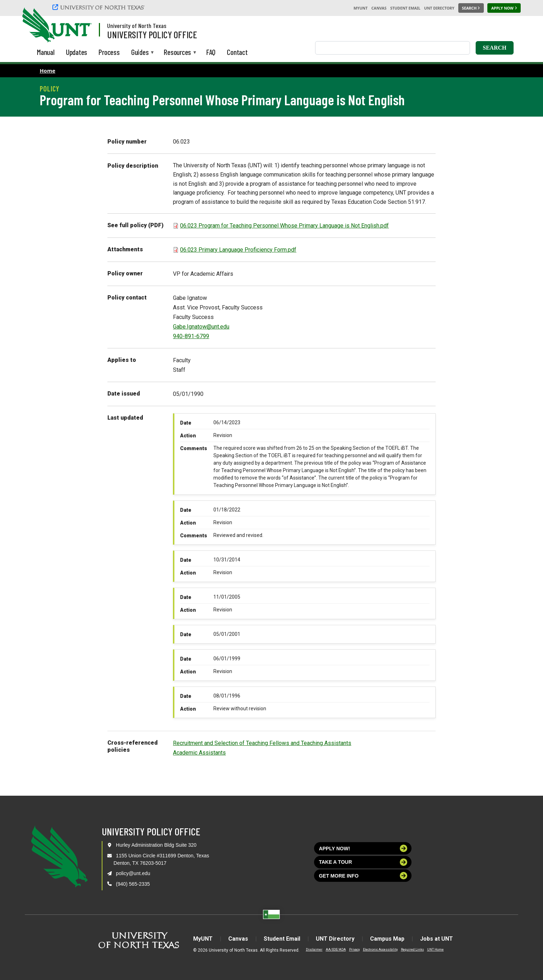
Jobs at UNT (436, 939)
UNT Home (435, 950)
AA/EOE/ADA (336, 950)
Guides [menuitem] (140, 53)
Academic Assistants (199, 753)
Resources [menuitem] (177, 53)
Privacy (354, 950)
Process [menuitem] (109, 52)
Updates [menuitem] (77, 52)
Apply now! (363, 848)
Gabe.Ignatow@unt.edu (201, 327)
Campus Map (387, 939)
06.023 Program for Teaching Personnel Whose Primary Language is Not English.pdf (284, 226)
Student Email (405, 8)
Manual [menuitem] (46, 52)
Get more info (363, 876)
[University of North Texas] (100, 7)
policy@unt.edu (133, 873)
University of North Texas (137, 26)
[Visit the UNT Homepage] (81, 26)
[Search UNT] (471, 8)
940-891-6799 (191, 336)
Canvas (379, 8)
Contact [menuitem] (237, 52)
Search (495, 48)
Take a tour (363, 862)
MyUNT (360, 8)
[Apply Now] (504, 8)
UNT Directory (439, 8)
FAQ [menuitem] (211, 52)
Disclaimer (314, 950)
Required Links (412, 950)
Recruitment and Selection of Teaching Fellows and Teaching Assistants (262, 743)
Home (47, 71)
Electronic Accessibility (380, 950)
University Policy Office (152, 34)
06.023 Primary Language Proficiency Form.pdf (238, 250)
